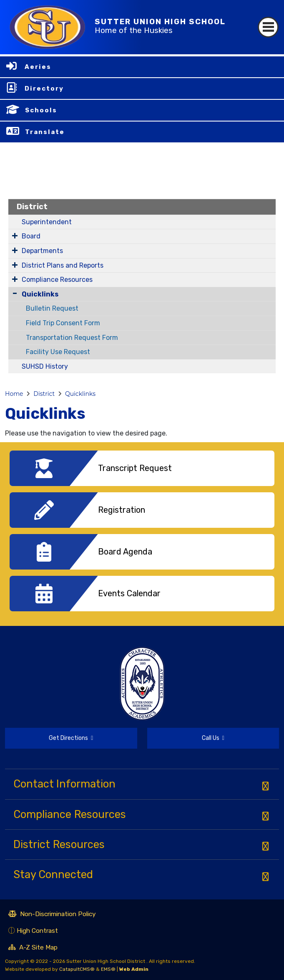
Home (14, 394)
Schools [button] (41, 110)
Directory (44, 89)
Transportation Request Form (72, 338)
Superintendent (47, 222)
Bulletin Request (52, 308)
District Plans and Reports (63, 265)
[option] (142, 471)
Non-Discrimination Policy (52, 915)
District (32, 207)
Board (31, 236)
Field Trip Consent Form (63, 323)
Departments (42, 251)
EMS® (108, 969)
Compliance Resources (57, 280)
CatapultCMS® (77, 969)
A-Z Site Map (33, 948)
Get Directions (49, 742)
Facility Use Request (58, 352)
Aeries (38, 67)
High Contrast (37, 931)
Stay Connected (53, 874)
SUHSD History (45, 366)
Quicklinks (40, 294)
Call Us (186, 739)
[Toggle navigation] (268, 27)
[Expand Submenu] (15, 236)
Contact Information (64, 784)
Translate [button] (45, 132)
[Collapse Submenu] (15, 293)
